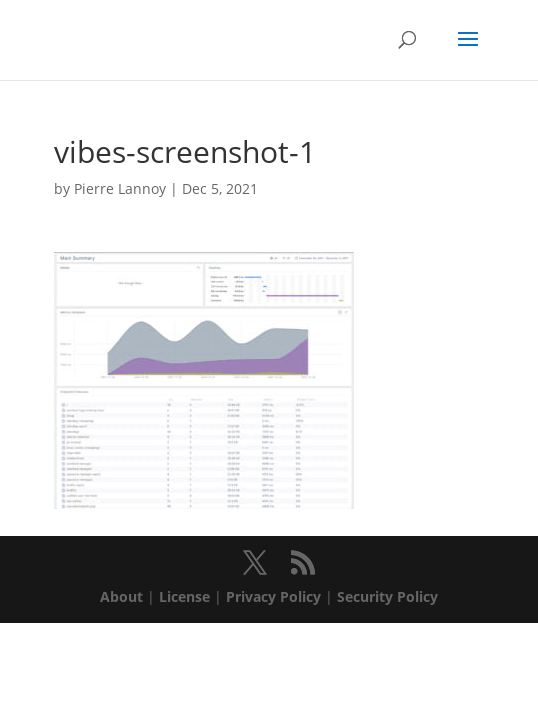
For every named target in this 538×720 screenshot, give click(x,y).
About (121, 596)
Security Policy (387, 596)
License (184, 596)
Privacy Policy (273, 596)
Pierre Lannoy (120, 188)
